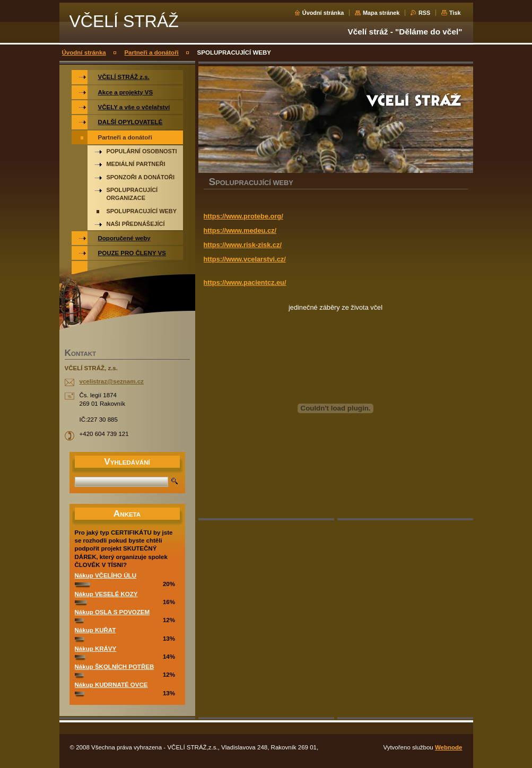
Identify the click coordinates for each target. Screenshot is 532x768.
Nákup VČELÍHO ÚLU (106, 575)
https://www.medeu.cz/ (240, 230)
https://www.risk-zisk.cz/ (243, 245)
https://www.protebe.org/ (243, 216)
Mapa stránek (381, 13)
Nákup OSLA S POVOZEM (112, 612)
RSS (424, 13)
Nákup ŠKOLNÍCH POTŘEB (115, 667)
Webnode (449, 747)
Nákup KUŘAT (95, 630)
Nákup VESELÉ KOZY (106, 594)
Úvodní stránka (323, 13)
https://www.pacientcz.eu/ (245, 282)
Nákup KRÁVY (96, 649)
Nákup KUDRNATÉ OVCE (111, 685)
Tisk (455, 13)
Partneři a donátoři (151, 53)
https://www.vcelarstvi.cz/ (245, 259)
